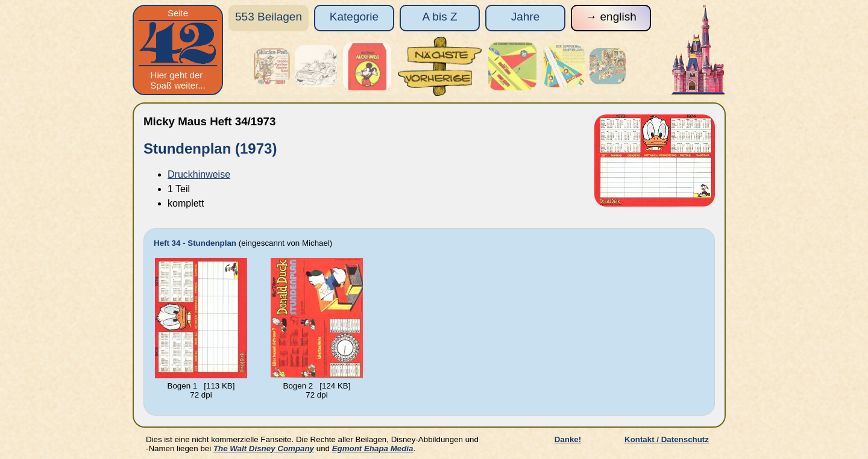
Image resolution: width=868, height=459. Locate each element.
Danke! (568, 439)
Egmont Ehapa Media (373, 448)
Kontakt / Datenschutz (667, 439)
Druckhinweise (199, 174)
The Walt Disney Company (264, 448)
